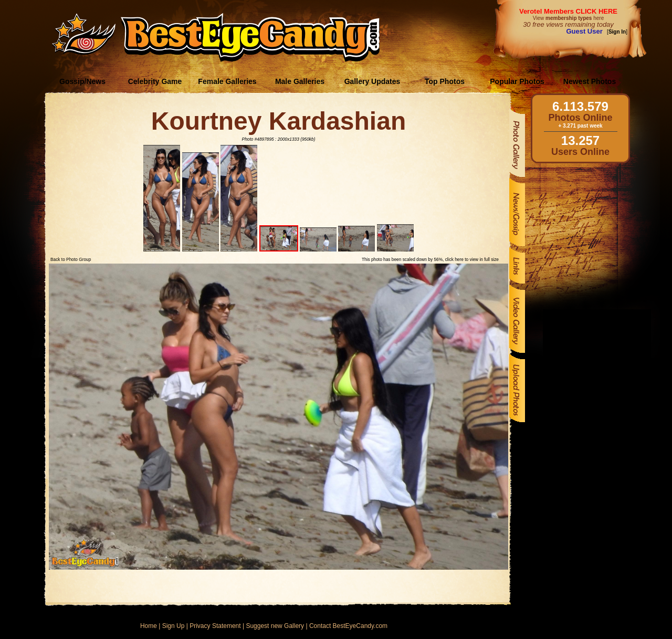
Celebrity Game (155, 81)
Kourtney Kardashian (279, 121)
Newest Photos (590, 81)
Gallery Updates (372, 81)
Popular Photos (517, 81)
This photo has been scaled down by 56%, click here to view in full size (430, 259)
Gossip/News (82, 81)
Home (149, 626)
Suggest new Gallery (275, 626)
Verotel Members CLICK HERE (568, 11)
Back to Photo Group (71, 259)
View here (568, 18)
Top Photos (445, 81)
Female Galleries (227, 81)
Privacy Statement (215, 626)
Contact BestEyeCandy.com (348, 626)
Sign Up (174, 626)
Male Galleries (300, 81)
